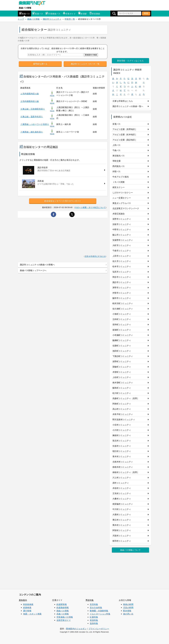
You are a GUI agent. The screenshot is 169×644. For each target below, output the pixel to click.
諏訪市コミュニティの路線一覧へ (128, 106)
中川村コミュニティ (122, 509)
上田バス (117, 145)
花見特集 (94, 604)
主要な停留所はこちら (123, 101)
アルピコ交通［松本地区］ (125, 135)
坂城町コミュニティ (122, 330)
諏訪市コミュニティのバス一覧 (85, 64)
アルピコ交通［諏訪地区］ (125, 140)
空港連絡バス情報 (65, 617)
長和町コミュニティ (122, 325)
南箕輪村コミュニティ (123, 504)
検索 (146, 13)
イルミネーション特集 (100, 614)
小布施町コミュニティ (123, 335)
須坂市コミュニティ (122, 224)
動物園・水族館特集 (99, 611)
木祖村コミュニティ (122, 488)
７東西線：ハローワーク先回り (35, 124)
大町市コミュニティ (122, 245)
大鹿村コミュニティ (122, 515)
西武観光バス (119, 166)
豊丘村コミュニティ (122, 520)
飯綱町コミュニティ (122, 340)
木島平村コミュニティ (123, 414)
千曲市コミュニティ (122, 251)
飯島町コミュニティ (122, 388)
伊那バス (117, 171)
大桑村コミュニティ (122, 499)
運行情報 (27, 611)
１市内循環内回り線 (30, 94)
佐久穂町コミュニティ (123, 309)
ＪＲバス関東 (119, 182)
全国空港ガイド (64, 620)
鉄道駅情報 (62, 604)
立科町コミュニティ (122, 319)
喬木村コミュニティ (122, 525)
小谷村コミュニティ (122, 425)
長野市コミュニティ (122, 219)
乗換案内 (23, 600)
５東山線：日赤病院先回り (33, 109)
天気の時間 (128, 608)
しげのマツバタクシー (123, 193)
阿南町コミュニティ (122, 404)
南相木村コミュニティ (123, 467)
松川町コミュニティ (122, 393)
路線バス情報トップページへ (33, 270)
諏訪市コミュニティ (52, 19)
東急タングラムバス (122, 203)
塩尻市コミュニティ (122, 272)
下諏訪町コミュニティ (123, 356)
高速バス (38, 13)
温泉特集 (94, 623)
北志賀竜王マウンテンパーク (126, 208)
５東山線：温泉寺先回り (32, 117)
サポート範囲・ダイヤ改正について (90, 207)
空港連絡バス (53, 13)
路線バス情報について (130, 550)
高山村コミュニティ (122, 409)
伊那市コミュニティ (122, 293)
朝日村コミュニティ (122, 451)
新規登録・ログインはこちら (130, 61)
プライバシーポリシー (99, 629)
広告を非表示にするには (95, 256)
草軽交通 (117, 161)
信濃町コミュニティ (122, 346)
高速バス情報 (63, 614)
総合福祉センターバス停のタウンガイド (63, 201)
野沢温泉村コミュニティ (124, 420)
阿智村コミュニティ (122, 530)
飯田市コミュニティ (122, 298)
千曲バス (117, 150)
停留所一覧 (70, 19)
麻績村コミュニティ (122, 435)
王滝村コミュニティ (122, 493)
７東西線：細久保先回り (32, 132)
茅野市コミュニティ (122, 288)
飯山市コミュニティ (122, 235)
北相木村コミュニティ (123, 462)
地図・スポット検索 (32, 614)
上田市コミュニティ (122, 256)
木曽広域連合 (119, 214)
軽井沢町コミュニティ (123, 303)
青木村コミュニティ (122, 456)
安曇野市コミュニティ (123, 240)
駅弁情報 (127, 611)
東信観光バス (119, 156)
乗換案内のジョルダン (76, 629)
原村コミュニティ (121, 483)
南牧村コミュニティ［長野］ (126, 472)
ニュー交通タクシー (122, 198)
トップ (21, 19)
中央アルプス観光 (121, 177)
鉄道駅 (82, 13)
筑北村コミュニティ (122, 441)
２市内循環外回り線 (30, 101)
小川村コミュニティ (122, 430)
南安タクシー (119, 187)
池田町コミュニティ (122, 351)
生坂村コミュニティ (122, 446)
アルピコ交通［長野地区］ (125, 129)
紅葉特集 (94, 617)
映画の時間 (128, 604)
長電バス (117, 124)
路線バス (24, 13)
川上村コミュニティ (122, 478)
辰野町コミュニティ (122, 361)
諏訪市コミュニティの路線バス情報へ (37, 265)
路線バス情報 (25, 8)
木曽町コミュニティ (122, 372)
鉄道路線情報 (63, 608)
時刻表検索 (28, 604)
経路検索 (27, 608)
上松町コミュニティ (122, 377)
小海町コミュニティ (122, 314)
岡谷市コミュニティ (122, 277)
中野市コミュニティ (122, 230)
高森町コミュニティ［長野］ (126, 398)
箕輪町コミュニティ (122, 367)
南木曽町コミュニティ (123, 383)
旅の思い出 (128, 614)
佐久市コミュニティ (122, 261)
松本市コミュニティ (122, 266)
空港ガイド (69, 13)
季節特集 (90, 600)
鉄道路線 (95, 13)
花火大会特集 (96, 608)
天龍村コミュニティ (122, 536)
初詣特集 (94, 620)
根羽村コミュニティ (122, 541)
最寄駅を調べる (40, 64)
